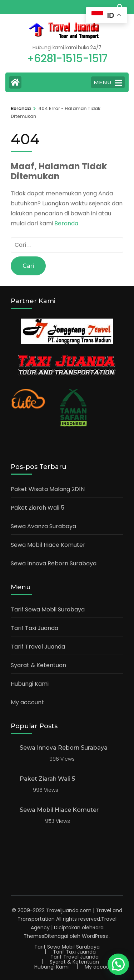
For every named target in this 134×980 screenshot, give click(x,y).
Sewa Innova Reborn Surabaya (54, 563)
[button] (118, 964)
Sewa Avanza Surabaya (43, 526)
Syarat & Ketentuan (38, 665)
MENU (108, 83)
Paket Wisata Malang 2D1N (48, 489)
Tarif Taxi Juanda (34, 628)
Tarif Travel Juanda (38, 647)
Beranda (66, 223)
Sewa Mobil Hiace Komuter (48, 545)
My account (27, 702)
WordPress (95, 936)
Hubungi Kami (30, 684)
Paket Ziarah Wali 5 (38, 508)
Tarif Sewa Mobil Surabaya (48, 609)
